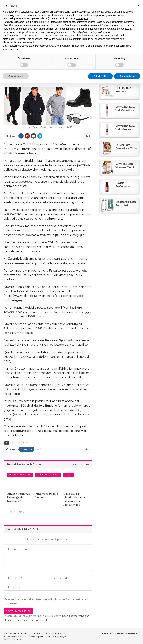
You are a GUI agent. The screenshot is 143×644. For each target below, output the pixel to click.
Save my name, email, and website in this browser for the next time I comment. (46, 601)
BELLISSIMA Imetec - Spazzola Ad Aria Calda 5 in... (125, 90)
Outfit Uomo (28, 443)
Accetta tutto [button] (127, 76)
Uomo (69, 474)
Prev (12, 511)
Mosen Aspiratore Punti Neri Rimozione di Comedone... (126, 204)
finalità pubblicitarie (82, 29)
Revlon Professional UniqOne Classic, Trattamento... (125, 185)
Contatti (114, 633)
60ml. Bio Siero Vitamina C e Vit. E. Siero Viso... (125, 166)
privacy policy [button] (104, 12)
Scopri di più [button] (16, 76)
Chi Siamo (104, 633)
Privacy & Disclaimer (129, 633)
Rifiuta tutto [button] (100, 76)
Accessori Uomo (20, 474)
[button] (138, 6)
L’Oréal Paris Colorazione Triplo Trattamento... (126, 147)
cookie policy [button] (83, 18)
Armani (15, 443)
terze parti (57, 22)
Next (21, 511)
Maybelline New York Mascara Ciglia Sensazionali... (125, 128)
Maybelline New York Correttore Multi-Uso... (125, 109)
